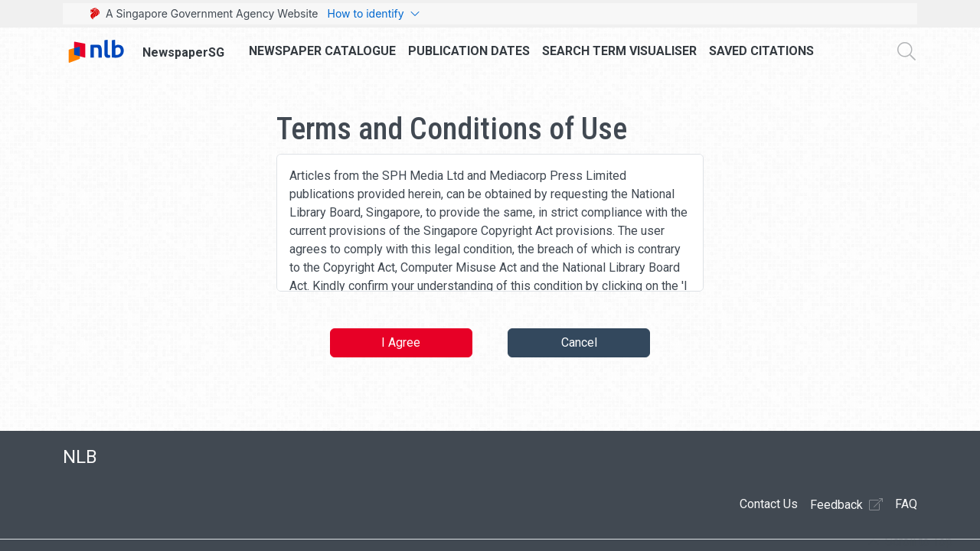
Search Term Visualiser (619, 51)
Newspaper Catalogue (322, 51)
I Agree (401, 342)
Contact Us (769, 504)
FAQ (906, 504)
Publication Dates (469, 51)
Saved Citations (761, 51)
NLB (80, 457)
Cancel (579, 342)
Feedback (846, 504)
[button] (910, 542)
